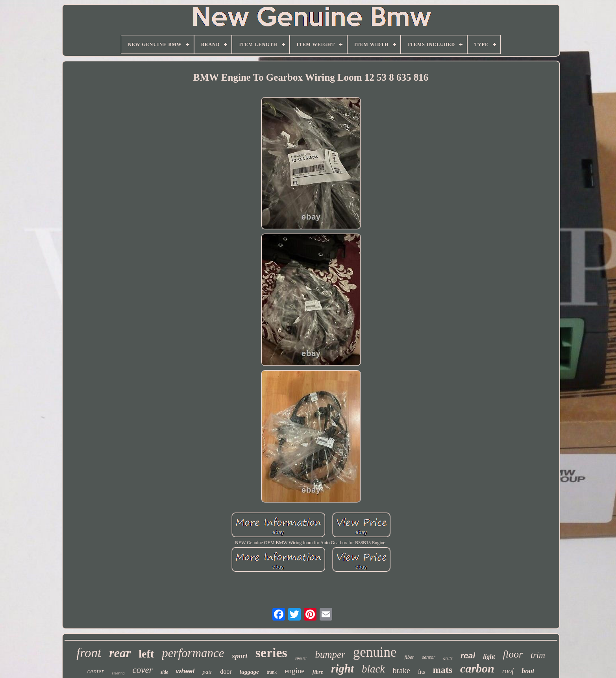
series (271, 653)
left (146, 654)
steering (118, 673)
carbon (477, 668)
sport (240, 656)
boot (528, 671)
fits (422, 672)
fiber (410, 657)
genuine (375, 652)
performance (193, 653)
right (342, 669)
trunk (272, 672)
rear (120, 653)
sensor (429, 657)
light (489, 657)
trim (538, 655)
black (373, 669)
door (226, 672)
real (468, 655)
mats (443, 670)
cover (143, 670)
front (89, 653)
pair (207, 672)
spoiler (301, 658)
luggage (249, 672)
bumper (330, 655)
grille (448, 658)
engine (295, 671)
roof (508, 671)
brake (401, 671)
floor (513, 654)
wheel (185, 671)
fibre (318, 672)
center (96, 671)
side (164, 672)
